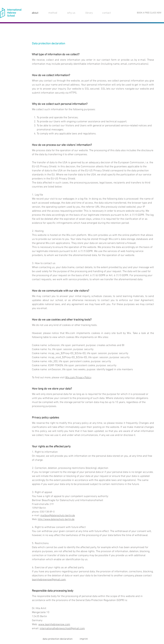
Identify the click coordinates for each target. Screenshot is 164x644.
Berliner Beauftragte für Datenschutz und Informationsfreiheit (68, 500)
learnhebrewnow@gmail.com (49, 580)
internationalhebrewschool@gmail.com (62, 629)
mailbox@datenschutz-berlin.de (58, 516)
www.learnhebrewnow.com (54, 625)
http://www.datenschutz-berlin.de (56, 519)
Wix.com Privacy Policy (78, 378)
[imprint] (84, 639)
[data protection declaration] (58, 639)
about (35, 13)
